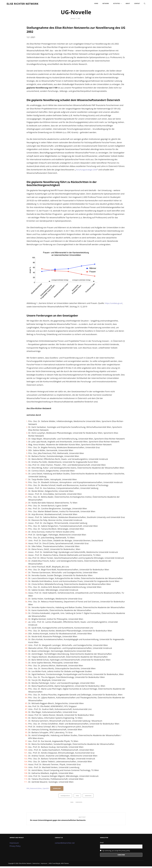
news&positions (65, 797)
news (77, 797)
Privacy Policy (15, 848)
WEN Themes (65, 865)
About (126, 4)
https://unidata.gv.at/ (114, 304)
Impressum (14, 845)
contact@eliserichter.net (65, 845)
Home (95, 4)
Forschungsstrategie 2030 (87, 171)
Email (102, 844)
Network (104, 4)
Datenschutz (36, 865)
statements (88, 797)
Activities (116, 4)
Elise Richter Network (26, 4)
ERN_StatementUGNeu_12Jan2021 (39, 789)
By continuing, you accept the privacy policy (115, 852)
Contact (136, 4)
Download (59, 789)
